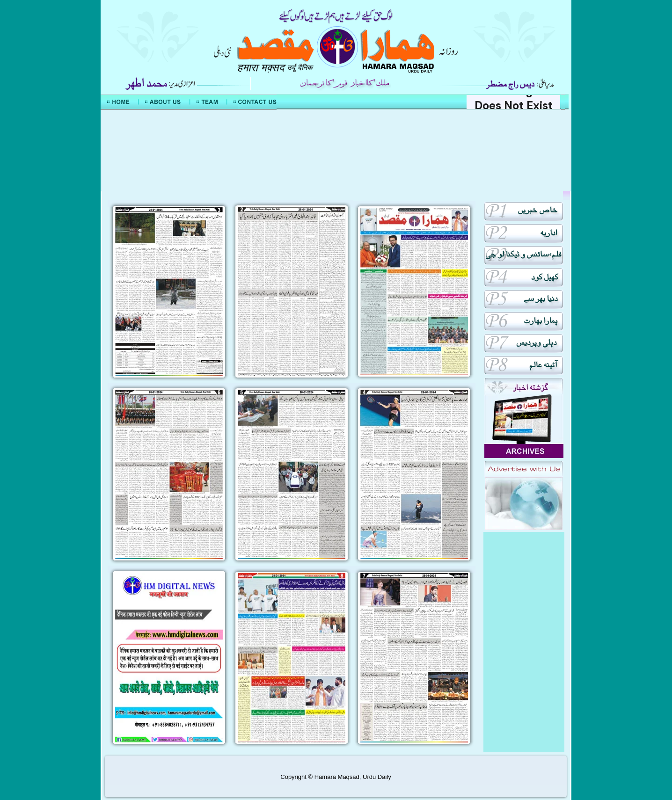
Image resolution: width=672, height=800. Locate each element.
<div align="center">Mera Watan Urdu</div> (336, 151)
